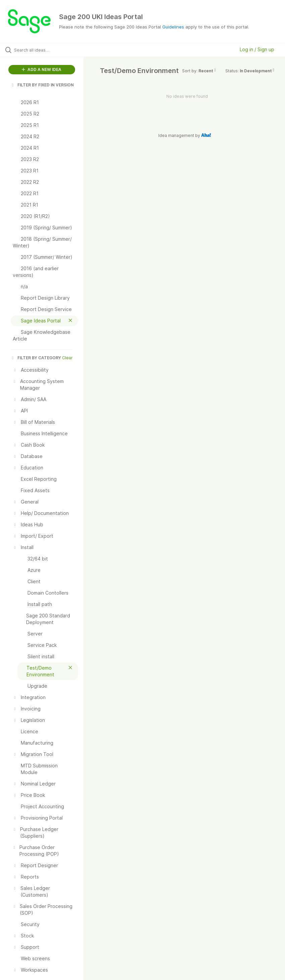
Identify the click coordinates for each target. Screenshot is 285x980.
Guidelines (173, 27)
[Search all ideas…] (45, 50)
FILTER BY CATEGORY (36, 358)
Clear (67, 358)
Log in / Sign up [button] (257, 49)
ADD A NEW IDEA (42, 69)
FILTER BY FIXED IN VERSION (42, 85)
